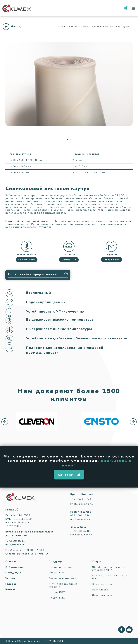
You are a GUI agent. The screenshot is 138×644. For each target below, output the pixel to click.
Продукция (13, 573)
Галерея (11, 584)
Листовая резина (16, 29)
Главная (11, 562)
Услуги (10, 578)
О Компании (14, 567)
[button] (133, 8)
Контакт (11, 590)
